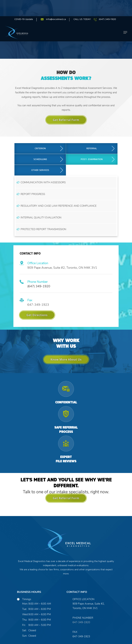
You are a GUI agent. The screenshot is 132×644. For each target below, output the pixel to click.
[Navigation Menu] (125, 9)
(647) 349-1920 (39, 263)
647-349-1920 (81, 599)
